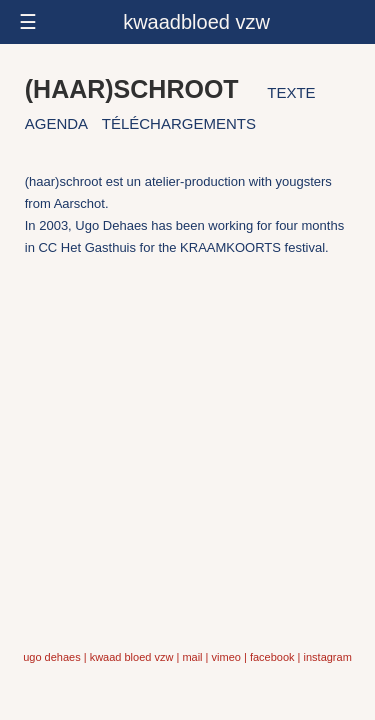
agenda (56, 123)
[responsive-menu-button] (187, 22)
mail (192, 657)
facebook (272, 657)
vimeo (226, 657)
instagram (328, 657)
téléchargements (179, 123)
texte (291, 92)
